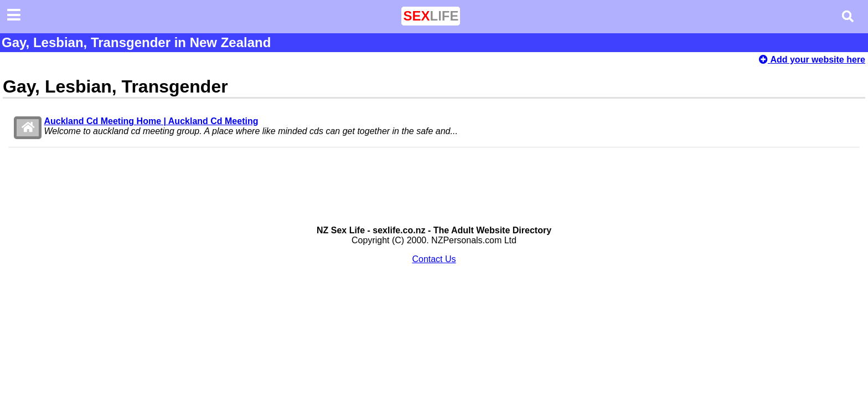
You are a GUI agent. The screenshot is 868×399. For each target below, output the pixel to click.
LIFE (431, 16)
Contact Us (434, 259)
